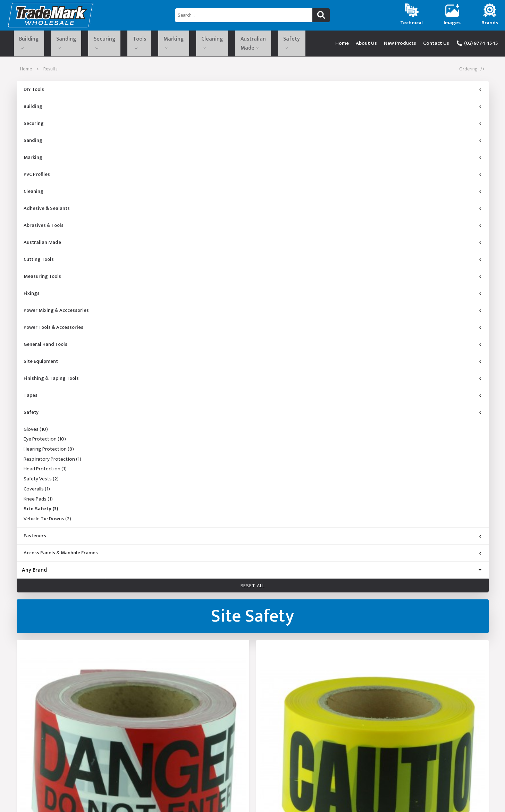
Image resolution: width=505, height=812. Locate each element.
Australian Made (200, 43)
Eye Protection (45, 442)
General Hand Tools (45, 347)
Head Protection (45, 472)
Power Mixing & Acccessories (56, 313)
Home (342, 44)
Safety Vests (41, 482)
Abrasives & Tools (44, 228)
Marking (133, 43)
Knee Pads (38, 502)
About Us (366, 44)
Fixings (32, 296)
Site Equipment (41, 364)
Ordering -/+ (472, 71)
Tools (107, 43)
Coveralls (37, 492)
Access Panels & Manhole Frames (61, 555)
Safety (235, 43)
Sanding (52, 43)
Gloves (36, 432)
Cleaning (161, 43)
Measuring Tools (42, 279)
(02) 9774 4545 (477, 44)
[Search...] (244, 15)
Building (23, 43)
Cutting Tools (39, 262)
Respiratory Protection (52, 462)
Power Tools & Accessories (53, 330)
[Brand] (253, 572)
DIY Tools (34, 92)
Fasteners (35, 538)
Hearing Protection (49, 452)
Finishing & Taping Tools (51, 381)
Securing (81, 43)
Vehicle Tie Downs (47, 521)
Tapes (31, 398)
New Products (400, 44)
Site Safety (41, 512)
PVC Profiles (37, 177)
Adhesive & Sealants (47, 211)
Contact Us (436, 44)
